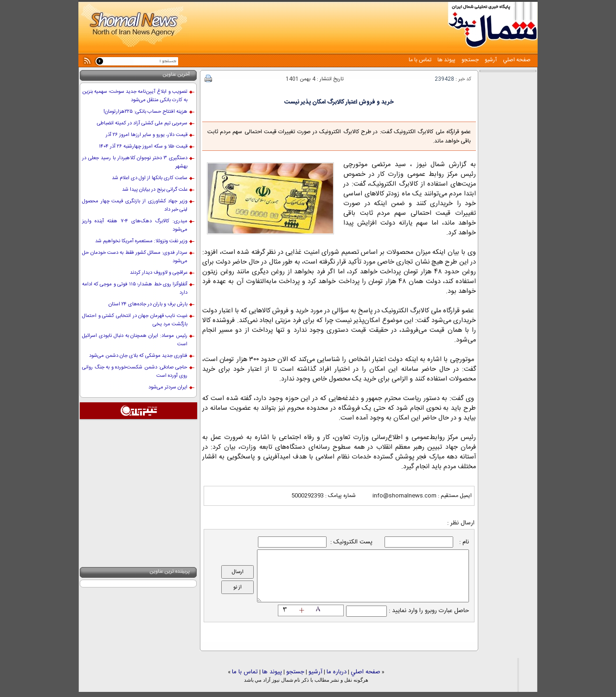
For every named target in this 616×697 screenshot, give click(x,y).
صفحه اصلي (516, 60)
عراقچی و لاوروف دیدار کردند (159, 273)
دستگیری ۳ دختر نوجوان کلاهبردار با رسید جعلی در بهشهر (135, 162)
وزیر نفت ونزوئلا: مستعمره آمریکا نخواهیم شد (141, 241)
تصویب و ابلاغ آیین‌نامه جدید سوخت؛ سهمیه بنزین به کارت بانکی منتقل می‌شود (135, 96)
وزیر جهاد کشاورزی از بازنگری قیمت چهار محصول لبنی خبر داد (135, 206)
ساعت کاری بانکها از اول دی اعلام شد (150, 178)
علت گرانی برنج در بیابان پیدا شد (155, 190)
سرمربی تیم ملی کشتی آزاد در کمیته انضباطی (142, 123)
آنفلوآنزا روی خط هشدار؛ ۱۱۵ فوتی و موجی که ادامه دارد (135, 289)
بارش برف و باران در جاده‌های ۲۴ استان (148, 304)
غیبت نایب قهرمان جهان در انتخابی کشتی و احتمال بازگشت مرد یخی (135, 320)
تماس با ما (420, 60)
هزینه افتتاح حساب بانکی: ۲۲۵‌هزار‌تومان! (145, 112)
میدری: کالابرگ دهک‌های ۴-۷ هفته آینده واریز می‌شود (135, 226)
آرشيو (490, 60)
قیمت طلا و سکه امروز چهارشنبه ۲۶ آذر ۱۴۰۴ (143, 147)
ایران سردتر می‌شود (168, 387)
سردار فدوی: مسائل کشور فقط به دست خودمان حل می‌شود (135, 257)
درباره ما (337, 672)
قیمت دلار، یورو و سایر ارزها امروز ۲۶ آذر (147, 135)
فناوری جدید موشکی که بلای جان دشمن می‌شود (138, 356)
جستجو (469, 60)
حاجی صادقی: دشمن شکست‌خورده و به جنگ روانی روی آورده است (135, 372)
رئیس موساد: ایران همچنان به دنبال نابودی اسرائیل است (135, 340)
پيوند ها (446, 60)
